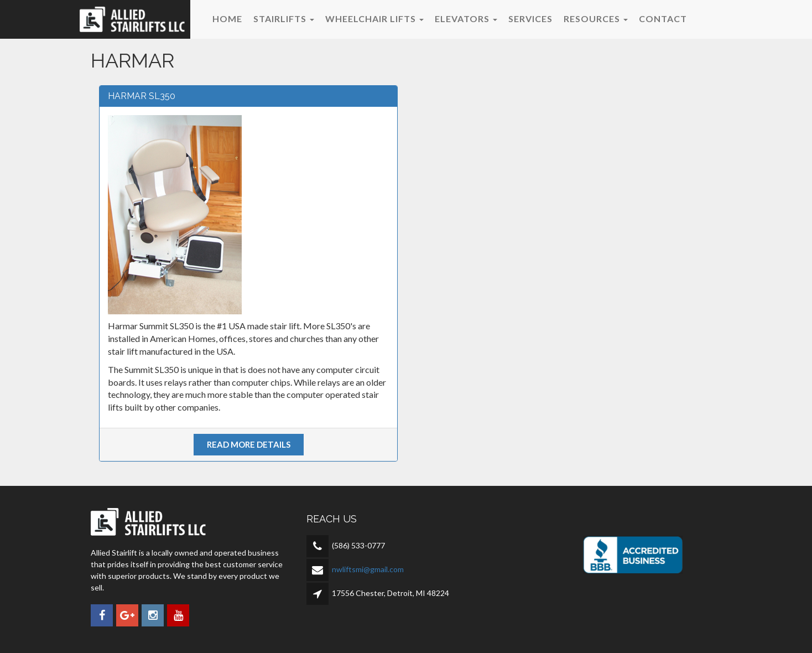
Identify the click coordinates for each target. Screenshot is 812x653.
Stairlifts (284, 19)
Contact (663, 19)
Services (530, 19)
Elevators (466, 19)
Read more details (249, 444)
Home (227, 19)
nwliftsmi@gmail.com (368, 569)
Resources (596, 19)
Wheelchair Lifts (374, 19)
